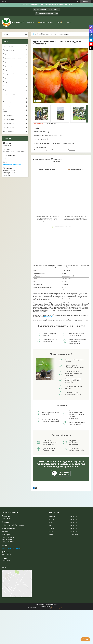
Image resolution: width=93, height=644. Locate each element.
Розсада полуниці (9, 50)
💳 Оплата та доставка (45, 22)
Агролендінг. (48, 317)
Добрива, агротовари (10, 102)
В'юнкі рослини (8, 86)
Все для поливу (8, 116)
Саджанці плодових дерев (11, 78)
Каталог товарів (8, 46)
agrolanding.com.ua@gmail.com (13, 164)
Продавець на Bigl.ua (47, 606)
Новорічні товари (8, 132)
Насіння (6, 98)
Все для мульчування (10, 106)
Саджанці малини (9, 124)
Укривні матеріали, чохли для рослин (12, 111)
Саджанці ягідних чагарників (12, 66)
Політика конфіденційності (58, 608)
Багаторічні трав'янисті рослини (13, 74)
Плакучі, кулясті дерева (10, 94)
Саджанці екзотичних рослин (12, 54)
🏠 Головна (30, 22)
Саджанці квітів (8, 90)
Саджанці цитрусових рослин (12, 58)
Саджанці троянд (9, 128)
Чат (85, 639)
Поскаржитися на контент (43, 608)
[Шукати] (26, 34)
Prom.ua (55, 605)
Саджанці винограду (10, 120)
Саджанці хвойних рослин (11, 62)
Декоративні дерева (9, 82)
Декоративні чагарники (10, 70)
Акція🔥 (60, 22)
